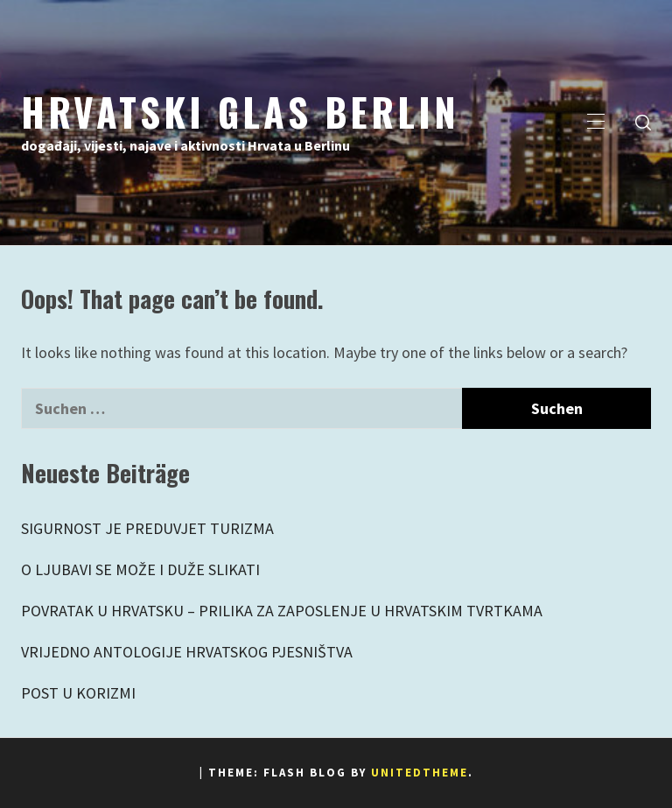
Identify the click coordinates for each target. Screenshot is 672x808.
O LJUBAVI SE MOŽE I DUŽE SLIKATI (140, 569)
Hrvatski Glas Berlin (240, 111)
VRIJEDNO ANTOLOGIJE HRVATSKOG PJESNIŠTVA (187, 652)
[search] (643, 123)
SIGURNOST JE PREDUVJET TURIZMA (147, 528)
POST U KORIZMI (78, 693)
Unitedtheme (420, 773)
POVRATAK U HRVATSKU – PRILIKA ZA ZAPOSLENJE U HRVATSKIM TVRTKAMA (282, 611)
